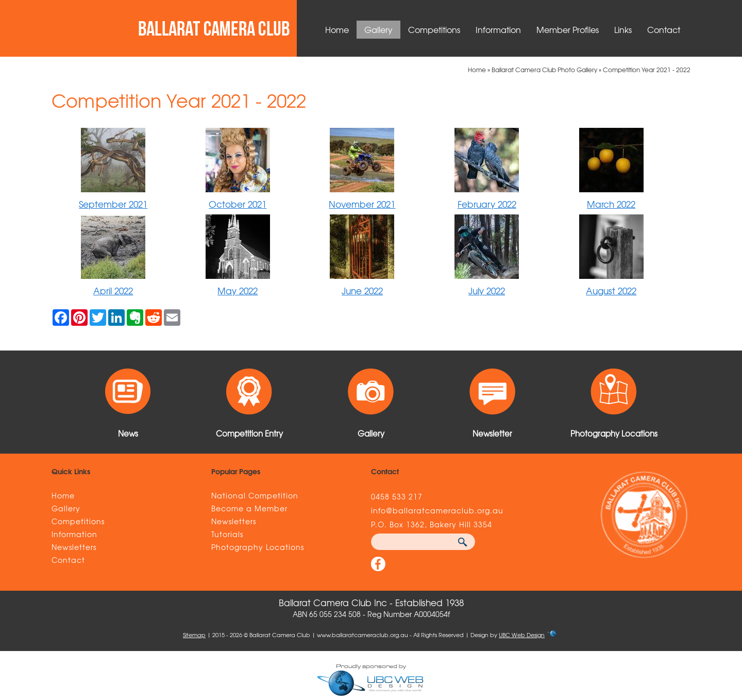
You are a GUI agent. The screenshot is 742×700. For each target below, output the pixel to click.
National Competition (255, 495)
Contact (664, 29)
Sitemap (194, 635)
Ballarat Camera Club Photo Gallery (544, 70)
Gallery (378, 29)
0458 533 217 (397, 496)
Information (498, 29)
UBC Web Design (522, 635)
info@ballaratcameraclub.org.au (437, 510)
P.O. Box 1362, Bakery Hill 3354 (432, 524)
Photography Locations (258, 547)
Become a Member (249, 508)
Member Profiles (568, 29)
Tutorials (227, 534)
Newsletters (74, 547)
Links (623, 29)
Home (337, 29)
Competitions (434, 29)
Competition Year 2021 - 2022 (647, 70)
